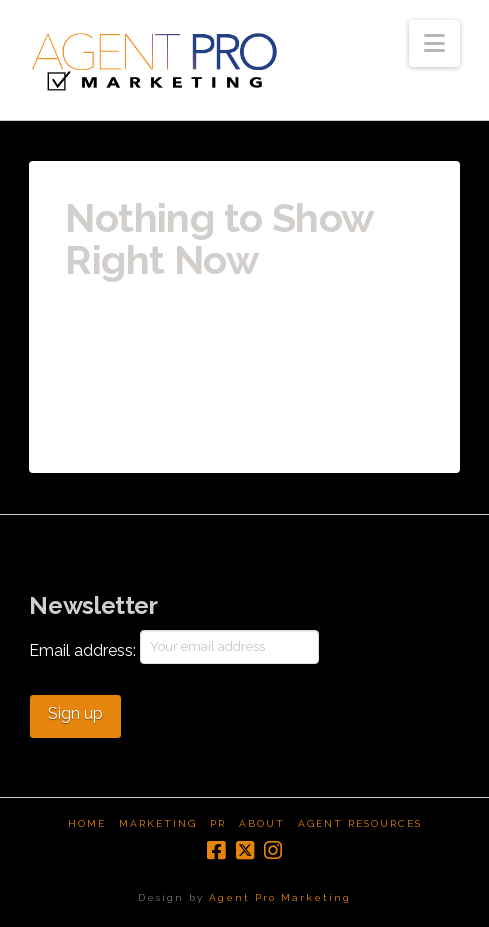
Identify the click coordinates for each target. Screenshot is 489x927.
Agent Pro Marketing (280, 897)
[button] (434, 43)
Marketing (158, 823)
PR (218, 823)
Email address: (174, 647)
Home (87, 823)
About (262, 823)
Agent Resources (360, 823)
